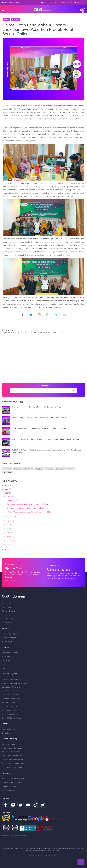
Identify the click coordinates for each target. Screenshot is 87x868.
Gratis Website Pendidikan (11, 780)
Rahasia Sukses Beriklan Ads (12, 757)
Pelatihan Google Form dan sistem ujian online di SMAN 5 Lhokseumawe (38, 418)
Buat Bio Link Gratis (8, 703)
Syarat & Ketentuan (36, 857)
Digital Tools (5, 661)
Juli (7, 521)
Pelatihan (38, 469)
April (7, 529)
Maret (8, 533)
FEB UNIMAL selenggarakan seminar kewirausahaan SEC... (28, 509)
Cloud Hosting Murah (9, 692)
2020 (5, 546)
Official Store (6, 604)
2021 (5, 490)
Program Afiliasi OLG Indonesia (13, 776)
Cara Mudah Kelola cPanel (11, 765)
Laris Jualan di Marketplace (11, 753)
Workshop (15, 19)
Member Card (6, 612)
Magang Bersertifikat (9, 784)
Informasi (6, 469)
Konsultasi (13, 561)
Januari (9, 541)
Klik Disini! (13, 577)
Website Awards (7, 615)
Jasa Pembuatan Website (11, 676)
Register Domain (7, 700)
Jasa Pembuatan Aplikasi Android (14, 680)
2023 (5, 482)
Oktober (9, 514)
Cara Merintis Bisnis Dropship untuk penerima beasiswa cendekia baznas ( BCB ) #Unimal (44, 439)
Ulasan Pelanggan (8, 634)
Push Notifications (8, 726)
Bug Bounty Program (9, 631)
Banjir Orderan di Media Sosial (12, 761)
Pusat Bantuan (6, 653)
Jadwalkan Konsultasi (9, 650)
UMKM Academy (7, 787)
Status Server (6, 730)
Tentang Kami (6, 600)
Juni (7, 525)
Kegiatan (17, 469)
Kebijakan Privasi (50, 857)
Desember (10, 493)
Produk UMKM (6, 619)
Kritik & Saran (6, 638)
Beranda (6, 19)
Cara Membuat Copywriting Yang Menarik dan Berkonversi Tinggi (35, 407)
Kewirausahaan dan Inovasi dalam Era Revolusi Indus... (26, 505)
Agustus (9, 518)
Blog (3, 665)
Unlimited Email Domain (10, 696)
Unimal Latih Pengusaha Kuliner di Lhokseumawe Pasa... (27, 501)
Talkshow (59, 469)
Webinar (69, 469)
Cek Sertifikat (6, 657)
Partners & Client (7, 608)
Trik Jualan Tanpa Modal (10, 741)
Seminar (48, 469)
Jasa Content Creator (9, 688)
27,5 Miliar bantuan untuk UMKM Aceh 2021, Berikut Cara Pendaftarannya (38, 428)
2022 (5, 486)
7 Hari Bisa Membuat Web (11, 749)
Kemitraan (27, 469)
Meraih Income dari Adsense (12, 745)
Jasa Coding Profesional (10, 684)
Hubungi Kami (57, 562)
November (10, 497)
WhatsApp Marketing (9, 711)
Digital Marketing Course (10, 715)
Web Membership (8, 707)
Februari (9, 537)
